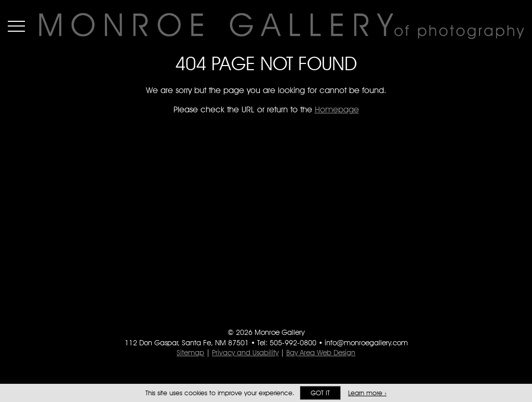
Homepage (337, 109)
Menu (16, 26)
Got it (320, 393)
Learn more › (367, 393)
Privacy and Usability (245, 353)
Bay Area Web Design (321, 353)
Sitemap (190, 353)
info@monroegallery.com (366, 343)
